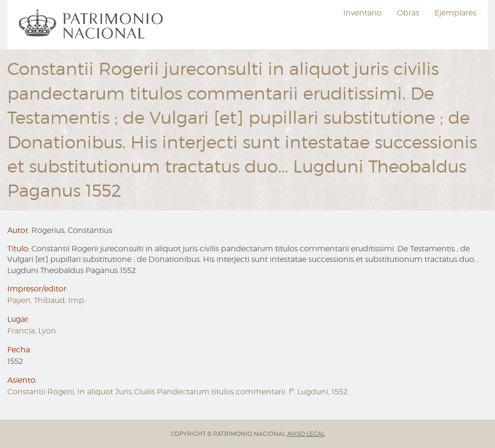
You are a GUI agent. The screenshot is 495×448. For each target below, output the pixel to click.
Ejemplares (455, 13)
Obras (408, 13)
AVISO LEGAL (306, 434)
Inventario (362, 13)
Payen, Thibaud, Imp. (46, 300)
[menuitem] (92, 25)
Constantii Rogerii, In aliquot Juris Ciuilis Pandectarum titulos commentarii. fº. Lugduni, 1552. (178, 392)
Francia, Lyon (32, 331)
